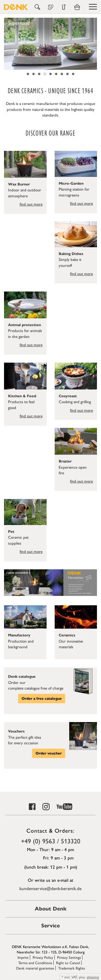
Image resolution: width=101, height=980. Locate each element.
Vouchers (16, 731)
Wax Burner (19, 184)
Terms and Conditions (35, 963)
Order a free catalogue (42, 699)
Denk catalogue (22, 677)
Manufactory (19, 635)
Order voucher (49, 753)
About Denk (51, 909)
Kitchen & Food (22, 396)
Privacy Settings (69, 957)
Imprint (23, 957)
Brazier (65, 461)
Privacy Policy (43, 957)
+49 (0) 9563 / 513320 (51, 841)
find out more (31, 204)
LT (64, 7)
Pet (11, 532)
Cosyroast (68, 396)
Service (50, 926)
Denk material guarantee (35, 968)
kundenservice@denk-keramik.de (50, 888)
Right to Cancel (68, 963)
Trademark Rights (72, 968)
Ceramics (67, 635)
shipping (93, 977)
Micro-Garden (71, 183)
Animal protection (25, 325)
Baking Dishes (71, 254)
